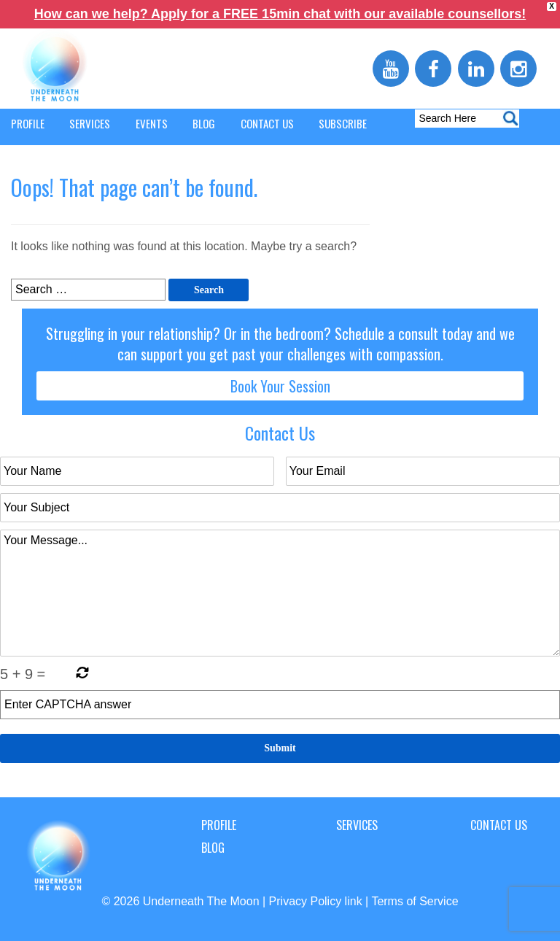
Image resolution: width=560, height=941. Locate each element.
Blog (213, 848)
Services (357, 825)
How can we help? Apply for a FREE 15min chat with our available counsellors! (280, 14)
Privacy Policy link (316, 901)
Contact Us (499, 825)
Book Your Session (280, 386)
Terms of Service (415, 901)
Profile (219, 825)
